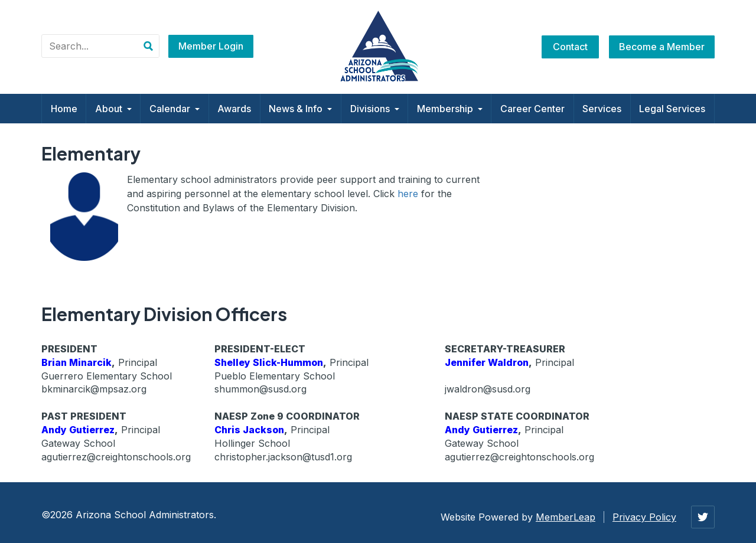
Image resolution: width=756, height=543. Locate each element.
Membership (450, 109)
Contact (570, 47)
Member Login (211, 46)
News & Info (300, 109)
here (408, 194)
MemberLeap (566, 517)
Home (64, 109)
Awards (234, 109)
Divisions (375, 109)
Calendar (175, 109)
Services (602, 109)
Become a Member (662, 47)
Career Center (532, 109)
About (113, 109)
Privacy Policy (644, 517)
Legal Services (672, 109)
